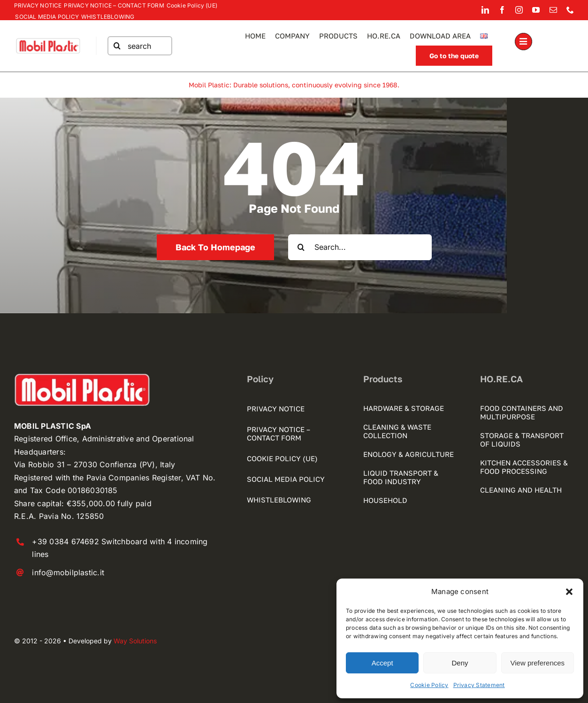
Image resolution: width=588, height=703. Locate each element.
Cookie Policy (429, 685)
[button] (569, 592)
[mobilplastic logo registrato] (48, 40)
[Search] (117, 46)
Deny (460, 663)
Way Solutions (135, 641)
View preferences (538, 663)
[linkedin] (485, 10)
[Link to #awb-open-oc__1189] (523, 42)
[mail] (553, 10)
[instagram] (519, 10)
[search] (139, 46)
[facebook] (502, 10)
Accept (382, 663)
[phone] (570, 10)
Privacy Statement (479, 685)
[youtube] (536, 10)
